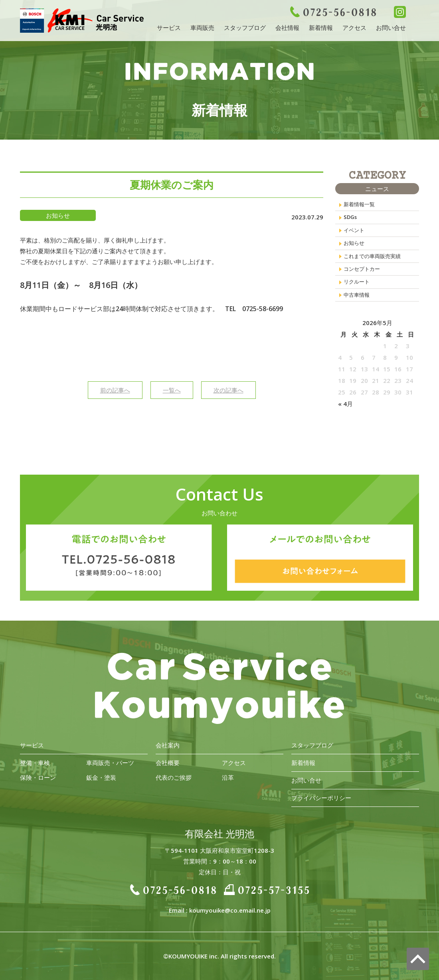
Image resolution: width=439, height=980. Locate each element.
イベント (356, 236)
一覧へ (172, 390)
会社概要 (168, 763)
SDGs (351, 221)
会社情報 (287, 28)
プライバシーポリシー (321, 798)
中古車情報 (359, 312)
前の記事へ (115, 390)
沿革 (228, 777)
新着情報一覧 (362, 205)
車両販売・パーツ (110, 763)
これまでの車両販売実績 (377, 266)
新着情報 (321, 28)
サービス (169, 28)
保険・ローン (38, 777)
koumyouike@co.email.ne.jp (230, 910)
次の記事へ (228, 390)
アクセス (354, 28)
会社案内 (168, 745)
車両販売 (202, 28)
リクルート (359, 296)
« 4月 (345, 422)
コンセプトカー (365, 281)
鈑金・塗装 (101, 777)
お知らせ (356, 251)
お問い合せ (391, 28)
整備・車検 (35, 763)
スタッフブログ (245, 28)
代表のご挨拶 (174, 777)
